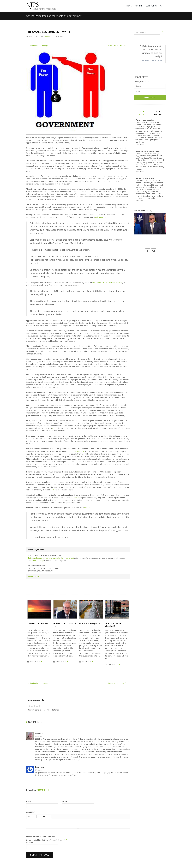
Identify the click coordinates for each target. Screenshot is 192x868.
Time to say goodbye (38, 624)
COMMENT (31, 812)
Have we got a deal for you (147, 151)
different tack (100, 217)
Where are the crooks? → (118, 46)
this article (75, 497)
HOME (129, 6)
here (52, 490)
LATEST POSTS (141, 113)
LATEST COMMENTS (157, 113)
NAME (29, 802)
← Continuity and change (38, 46)
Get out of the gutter (90, 624)
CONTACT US (151, 6)
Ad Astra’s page (38, 561)
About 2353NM (34, 577)
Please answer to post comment (41, 836)
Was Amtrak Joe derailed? (114, 625)
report (55, 428)
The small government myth (48, 32)
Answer (30, 843)
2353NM (47, 36)
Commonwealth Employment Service (107, 283)
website (87, 508)
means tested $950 (77, 451)
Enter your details (142, 82)
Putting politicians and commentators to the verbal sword (51, 558)
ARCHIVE (139, 6)
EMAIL (65, 802)
